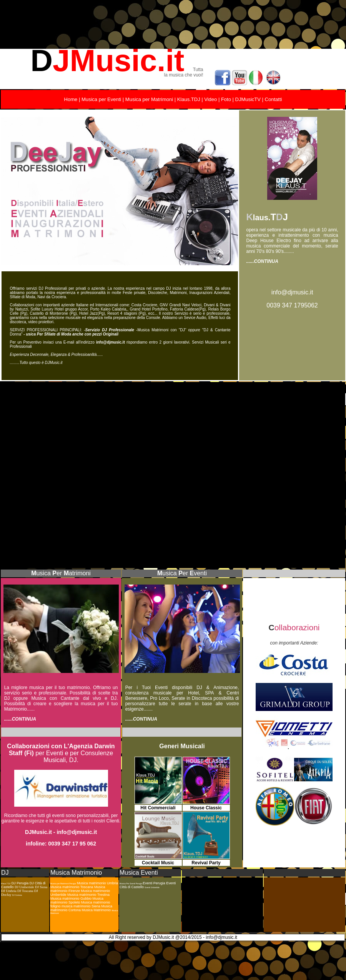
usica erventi (185, 573)
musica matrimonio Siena (82, 906)
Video (210, 99)
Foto (226, 99)
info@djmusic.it (292, 292)
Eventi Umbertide (152, 887)
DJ (5, 873)
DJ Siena (41, 887)
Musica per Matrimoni (149, 99)
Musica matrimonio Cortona (81, 908)
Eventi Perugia (154, 883)
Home (71, 99)
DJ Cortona (17, 895)
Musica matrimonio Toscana (72, 887)
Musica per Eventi (101, 99)
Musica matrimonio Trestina (88, 895)
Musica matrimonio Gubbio (71, 899)
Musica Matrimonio (76, 873)
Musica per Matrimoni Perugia (63, 884)
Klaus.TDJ (189, 99)
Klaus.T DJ (6, 884)
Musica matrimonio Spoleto (77, 900)
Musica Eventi (139, 873)
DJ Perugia (21, 883)
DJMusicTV (248, 99)
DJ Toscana (25, 891)
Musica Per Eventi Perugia (131, 884)
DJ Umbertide (24, 887)
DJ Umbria (9, 891)
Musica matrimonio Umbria (97, 883)
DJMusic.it (38, 832)
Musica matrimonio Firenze (78, 889)
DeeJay (7, 895)
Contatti (274, 99)
